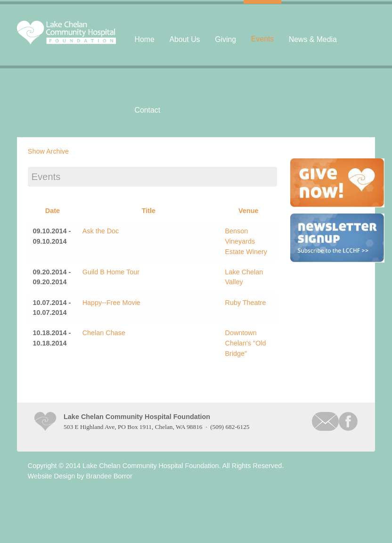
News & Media (313, 39)
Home (145, 39)
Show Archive (48, 151)
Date (53, 211)
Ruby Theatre (245, 303)
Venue (248, 211)
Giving (225, 39)
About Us (184, 39)
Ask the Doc (101, 231)
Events (262, 39)
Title (149, 211)
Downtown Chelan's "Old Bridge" (245, 343)
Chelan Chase (104, 333)
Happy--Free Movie (111, 303)
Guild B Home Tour (111, 272)
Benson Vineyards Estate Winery (246, 241)
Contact (148, 110)
